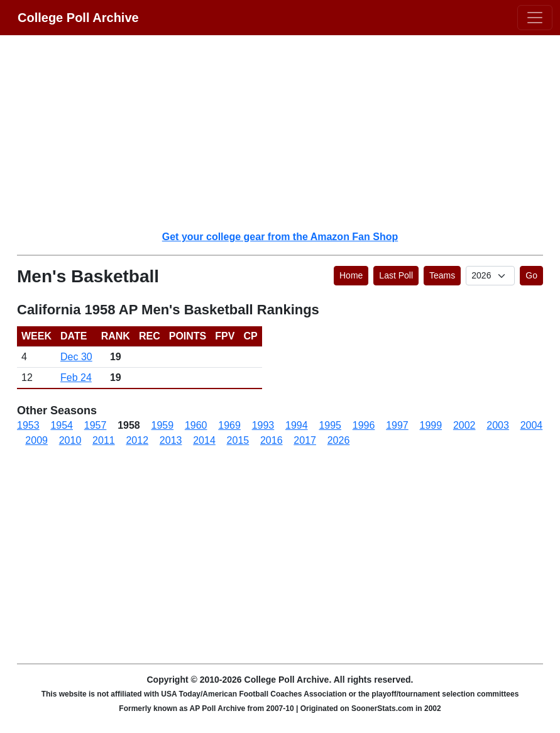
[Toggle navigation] (535, 18)
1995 (330, 425)
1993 (263, 425)
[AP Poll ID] (490, 276)
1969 (229, 425)
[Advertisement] (288, 132)
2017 (305, 440)
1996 (364, 425)
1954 (62, 425)
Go (531, 275)
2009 (36, 440)
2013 (171, 440)
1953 (28, 425)
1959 (163, 425)
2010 (70, 440)
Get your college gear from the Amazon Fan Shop (280, 237)
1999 (431, 425)
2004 (532, 425)
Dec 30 (76, 357)
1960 (196, 425)
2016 (272, 440)
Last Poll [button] (396, 275)
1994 (297, 425)
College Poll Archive (78, 18)
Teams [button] (442, 275)
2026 (339, 440)
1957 (96, 425)
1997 (397, 425)
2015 (238, 440)
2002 (464, 425)
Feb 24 (76, 378)
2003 (498, 425)
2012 (137, 440)
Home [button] (351, 275)
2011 (104, 440)
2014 (204, 440)
